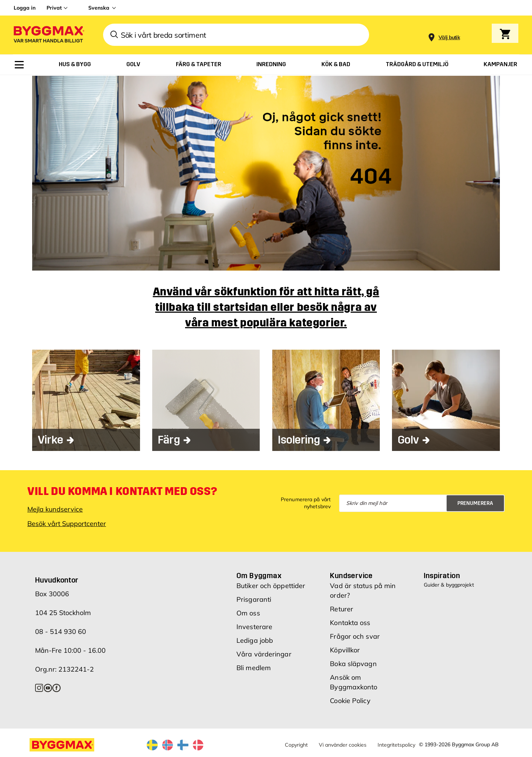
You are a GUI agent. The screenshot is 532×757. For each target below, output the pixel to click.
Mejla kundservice (55, 508)
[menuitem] (19, 65)
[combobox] (236, 35)
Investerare (254, 626)
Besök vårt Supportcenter (67, 523)
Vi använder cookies (343, 744)
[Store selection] (448, 35)
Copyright (296, 744)
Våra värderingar (264, 654)
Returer (342, 609)
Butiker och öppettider (271, 585)
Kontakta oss (350, 622)
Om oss (248, 613)
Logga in (25, 8)
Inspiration (442, 575)
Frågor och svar (355, 636)
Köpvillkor (345, 650)
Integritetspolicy (396, 744)
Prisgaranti (254, 599)
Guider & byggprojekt (449, 584)
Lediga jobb (255, 640)
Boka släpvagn (353, 663)
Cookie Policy (350, 700)
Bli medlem (254, 667)
